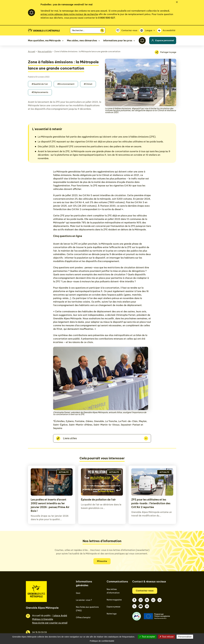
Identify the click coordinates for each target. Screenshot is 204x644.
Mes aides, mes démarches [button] (82, 40)
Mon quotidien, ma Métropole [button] (44, 40)
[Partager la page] (165, 52)
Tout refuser (167, 637)
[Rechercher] (102, 30)
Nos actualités (45, 52)
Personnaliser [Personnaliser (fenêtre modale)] (185, 637)
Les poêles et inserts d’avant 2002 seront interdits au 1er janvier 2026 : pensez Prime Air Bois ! (50, 505)
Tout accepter (147, 637)
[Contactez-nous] (127, 30)
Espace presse (113, 607)
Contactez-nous (145, 591)
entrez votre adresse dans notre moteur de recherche (69, 14)
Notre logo (112, 614)
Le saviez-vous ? (84, 600)
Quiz (78, 593)
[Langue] (147, 30)
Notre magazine (114, 600)
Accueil (32, 52)
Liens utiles (70, 438)
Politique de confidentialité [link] (102, 641)
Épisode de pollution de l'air (98, 500)
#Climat (88, 84)
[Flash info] (142, 40)
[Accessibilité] (167, 30)
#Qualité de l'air (40, 84)
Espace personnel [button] (163, 40)
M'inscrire (102, 561)
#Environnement (66, 84)
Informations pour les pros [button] (118, 40)
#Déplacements (40, 92)
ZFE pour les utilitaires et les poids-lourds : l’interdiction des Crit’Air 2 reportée (151, 503)
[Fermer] (177, 2)
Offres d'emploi (83, 617)
